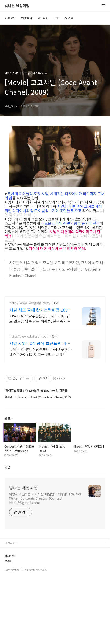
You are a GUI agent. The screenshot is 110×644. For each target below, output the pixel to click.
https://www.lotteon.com (29, 401)
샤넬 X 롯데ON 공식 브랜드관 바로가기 (40, 407)
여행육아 (27, 18)
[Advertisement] (55, 324)
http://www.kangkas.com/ (30, 367)
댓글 (7, 531)
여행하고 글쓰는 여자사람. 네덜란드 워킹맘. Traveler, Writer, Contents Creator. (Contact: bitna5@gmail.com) (46, 563)
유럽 (57, 18)
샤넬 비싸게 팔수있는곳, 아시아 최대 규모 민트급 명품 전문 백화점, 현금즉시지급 (40, 383)
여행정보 (10, 18)
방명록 (69, 18)
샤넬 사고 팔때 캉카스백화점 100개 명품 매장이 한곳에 (40, 374)
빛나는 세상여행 (17, 6)
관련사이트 (11, 607)
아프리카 (43, 18)
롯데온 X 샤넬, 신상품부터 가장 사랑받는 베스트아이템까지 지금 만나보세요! (41, 416)
